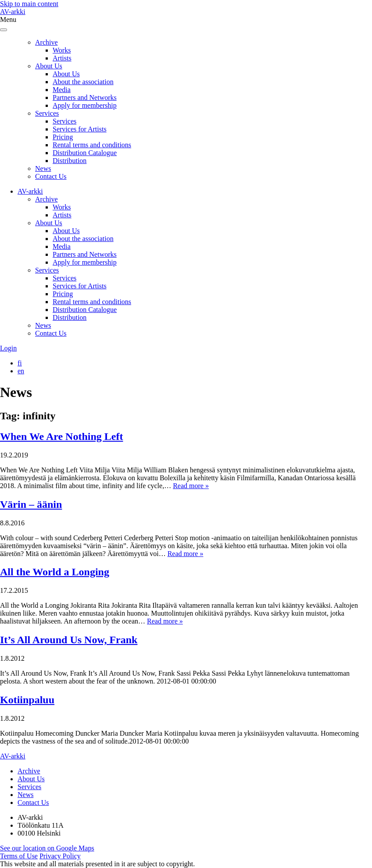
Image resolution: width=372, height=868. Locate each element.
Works (62, 50)
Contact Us (51, 176)
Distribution (70, 161)
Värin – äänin (31, 504)
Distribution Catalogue (85, 153)
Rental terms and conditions (92, 145)
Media (62, 90)
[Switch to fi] (20, 363)
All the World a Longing (55, 572)
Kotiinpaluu (27, 700)
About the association (83, 82)
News (43, 168)
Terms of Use (19, 856)
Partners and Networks (85, 97)
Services (47, 113)
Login (8, 348)
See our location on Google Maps (47, 848)
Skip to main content (29, 4)
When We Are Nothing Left (61, 436)
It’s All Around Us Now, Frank (69, 640)
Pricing (63, 137)
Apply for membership (85, 105)
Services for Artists (80, 129)
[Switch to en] (21, 371)
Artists (62, 58)
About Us (49, 66)
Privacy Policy (60, 856)
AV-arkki (13, 12)
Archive (46, 42)
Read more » (191, 486)
